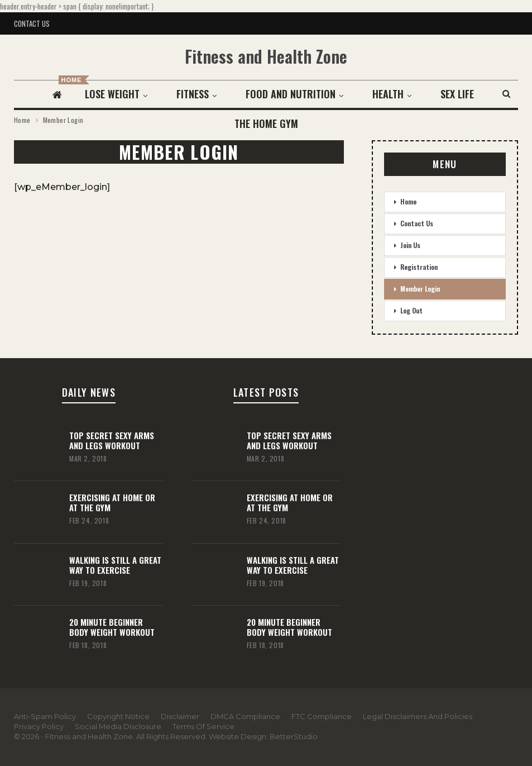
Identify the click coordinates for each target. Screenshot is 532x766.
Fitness (193, 94)
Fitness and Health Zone (266, 56)
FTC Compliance (322, 716)
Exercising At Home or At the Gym (112, 502)
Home (408, 201)
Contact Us (32, 23)
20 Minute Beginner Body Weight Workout (112, 627)
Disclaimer (180, 716)
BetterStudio (294, 736)
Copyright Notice (118, 716)
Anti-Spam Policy (45, 716)
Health (391, 94)
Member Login (420, 289)
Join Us (410, 245)
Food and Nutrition (292, 94)
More (457, 94)
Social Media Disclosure (118, 726)
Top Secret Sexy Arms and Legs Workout (112, 440)
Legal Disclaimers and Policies (418, 716)
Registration (419, 267)
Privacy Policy (39, 726)
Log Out (411, 310)
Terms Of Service (203, 726)
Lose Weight (111, 94)
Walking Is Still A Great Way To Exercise (115, 565)
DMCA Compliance (245, 716)
